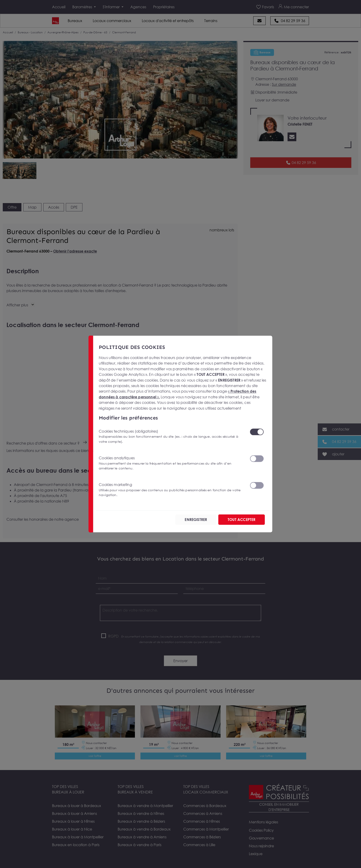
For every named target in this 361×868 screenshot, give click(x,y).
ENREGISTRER (196, 520)
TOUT (242, 520)
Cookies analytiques (171, 463)
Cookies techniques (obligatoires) (171, 436)
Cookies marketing (171, 490)
